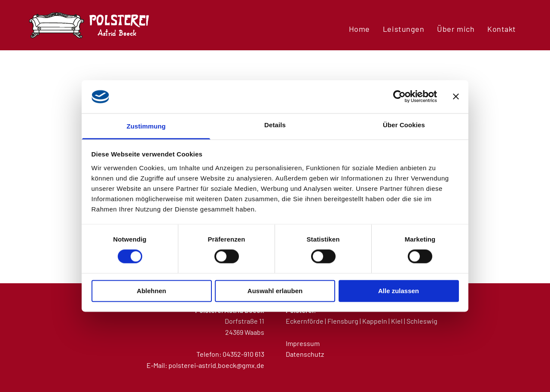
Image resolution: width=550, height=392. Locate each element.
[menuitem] (359, 29)
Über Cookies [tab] (404, 125)
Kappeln (375, 321)
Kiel (397, 321)
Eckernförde (305, 321)
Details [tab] (275, 125)
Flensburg (343, 321)
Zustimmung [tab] (146, 126)
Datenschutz (305, 354)
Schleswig (422, 321)
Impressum (303, 343)
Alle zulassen (399, 291)
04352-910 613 (243, 354)
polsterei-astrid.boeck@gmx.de (216, 365)
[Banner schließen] (456, 97)
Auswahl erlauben (275, 291)
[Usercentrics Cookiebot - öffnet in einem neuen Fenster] (399, 97)
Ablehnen (151, 291)
